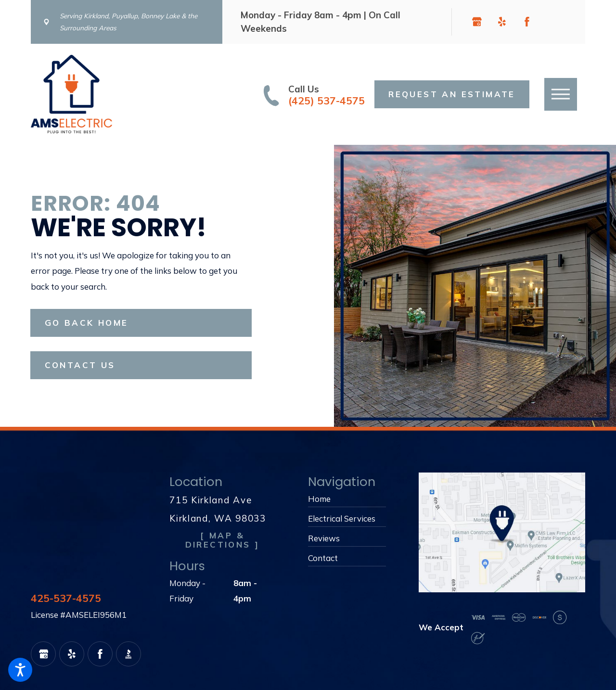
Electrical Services (342, 518)
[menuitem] (347, 499)
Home (319, 499)
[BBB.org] (552, 22)
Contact (323, 558)
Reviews (324, 538)
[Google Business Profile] (477, 22)
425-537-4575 (66, 598)
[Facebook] (527, 22)
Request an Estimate (452, 94)
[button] (20, 670)
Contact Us (80, 365)
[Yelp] (502, 22)
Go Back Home (87, 323)
